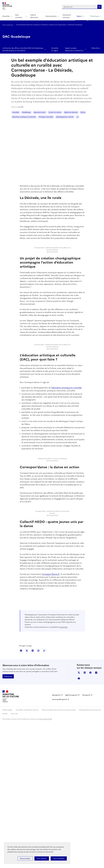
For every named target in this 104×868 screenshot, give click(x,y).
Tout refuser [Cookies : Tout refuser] (42, 858)
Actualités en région (55, 49)
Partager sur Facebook (21, 797)
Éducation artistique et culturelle (24, 117)
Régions (79, 16)
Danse (83, 112)
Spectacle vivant (40, 112)
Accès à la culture (55, 112)
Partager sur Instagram (38, 797)
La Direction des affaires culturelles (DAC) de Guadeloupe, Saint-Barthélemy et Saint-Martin (23, 49)
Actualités (6, 16)
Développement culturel (65, 117)
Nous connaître (19, 16)
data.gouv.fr (56, 841)
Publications (96, 48)
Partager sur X (27, 797)
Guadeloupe (26, 112)
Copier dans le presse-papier (44, 797)
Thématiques (95, 16)
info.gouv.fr (86, 841)
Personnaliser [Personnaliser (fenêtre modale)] (25, 858)
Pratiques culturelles (46, 117)
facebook (90, 819)
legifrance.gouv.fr (71, 841)
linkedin (85, 819)
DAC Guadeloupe (8, 25)
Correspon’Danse (50, 679)
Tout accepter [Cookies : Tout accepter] (59, 858)
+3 (77, 117)
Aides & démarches (34, 16)
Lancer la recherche (99, 7)
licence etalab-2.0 (44, 865)
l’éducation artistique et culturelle (66, 440)
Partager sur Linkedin (33, 797)
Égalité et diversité (71, 112)
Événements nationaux (67, 16)
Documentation (51, 16)
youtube (64, 773)
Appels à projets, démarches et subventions (74, 49)
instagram (96, 819)
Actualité (16, 112)
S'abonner (8, 823)
